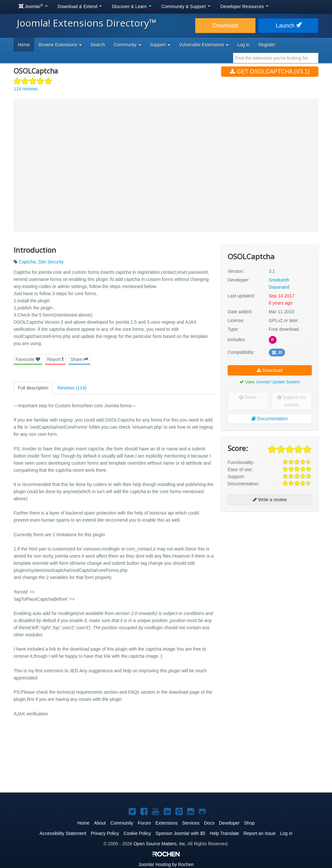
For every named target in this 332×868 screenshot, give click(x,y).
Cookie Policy (137, 833)
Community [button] (128, 45)
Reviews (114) (72, 388)
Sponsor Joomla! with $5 (180, 833)
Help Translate (224, 833)
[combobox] (276, 58)
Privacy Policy (105, 833)
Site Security (51, 261)
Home (24, 45)
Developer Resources (245, 6)
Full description (33, 388)
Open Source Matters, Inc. (160, 844)
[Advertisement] (270, 558)
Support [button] (160, 45)
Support (292, 401)
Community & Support (186, 6)
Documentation (270, 419)
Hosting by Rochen (166, 864)
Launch (288, 26)
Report (55, 359)
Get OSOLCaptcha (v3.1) (270, 72)
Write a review (270, 500)
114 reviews (26, 89)
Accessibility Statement (63, 833)
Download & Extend (80, 6)
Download (225, 26)
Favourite (28, 359)
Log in (243, 45)
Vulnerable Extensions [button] (204, 45)
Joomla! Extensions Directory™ (87, 23)
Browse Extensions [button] (60, 45)
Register (267, 45)
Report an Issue (260, 833)
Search (98, 45)
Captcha (27, 261)
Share (79, 359)
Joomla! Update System (278, 382)
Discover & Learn (131, 6)
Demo (248, 397)
